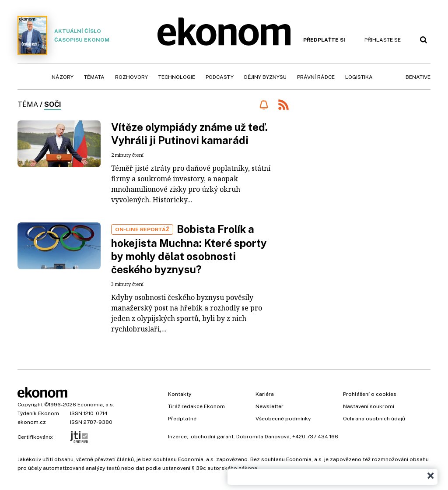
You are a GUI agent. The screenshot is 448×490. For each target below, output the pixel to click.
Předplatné (182, 419)
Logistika (359, 77)
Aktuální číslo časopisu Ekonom (63, 35)
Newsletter (269, 406)
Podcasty (220, 77)
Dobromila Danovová (263, 437)
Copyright (30, 405)
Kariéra (265, 394)
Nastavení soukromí (369, 406)
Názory (63, 77)
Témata (94, 77)
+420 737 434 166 (315, 437)
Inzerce (177, 437)
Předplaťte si (324, 40)
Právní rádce (316, 77)
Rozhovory (131, 77)
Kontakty (180, 394)
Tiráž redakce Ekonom (196, 406)
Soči (53, 104)
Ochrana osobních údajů (374, 419)
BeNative (418, 77)
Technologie (177, 77)
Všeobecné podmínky (283, 419)
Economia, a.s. (96, 405)
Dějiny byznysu (265, 77)
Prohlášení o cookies (370, 394)
